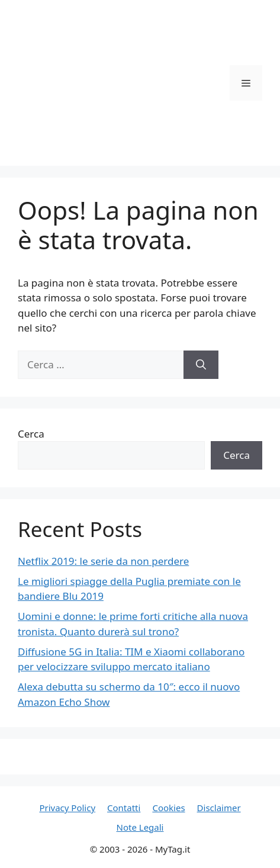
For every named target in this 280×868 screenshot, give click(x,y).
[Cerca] (201, 365)
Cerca (31, 434)
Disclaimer (219, 808)
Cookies (168, 808)
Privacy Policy (67, 808)
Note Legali (140, 827)
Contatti (124, 808)
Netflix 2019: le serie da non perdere (103, 561)
